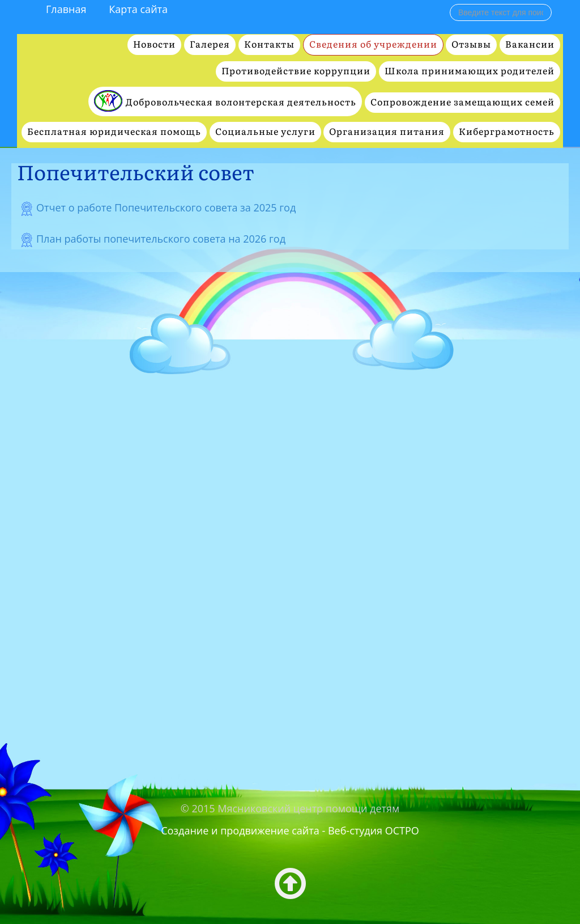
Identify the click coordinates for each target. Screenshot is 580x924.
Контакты (269, 44)
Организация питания (387, 132)
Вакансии (530, 44)
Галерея (210, 44)
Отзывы (471, 44)
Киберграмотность (507, 132)
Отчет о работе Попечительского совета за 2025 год (166, 207)
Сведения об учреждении (373, 44)
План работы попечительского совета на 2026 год (161, 239)
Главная (66, 9)
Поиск (450, 4)
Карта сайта (138, 9)
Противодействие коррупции (296, 71)
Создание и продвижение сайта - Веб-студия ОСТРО (290, 830)
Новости (154, 44)
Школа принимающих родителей (470, 71)
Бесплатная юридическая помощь (114, 132)
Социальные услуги (265, 132)
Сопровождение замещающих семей (462, 102)
